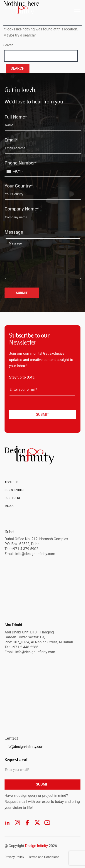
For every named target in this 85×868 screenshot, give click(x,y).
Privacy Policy (14, 857)
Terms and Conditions (44, 857)
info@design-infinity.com (35, 652)
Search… (9, 45)
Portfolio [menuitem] (12, 498)
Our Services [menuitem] (14, 490)
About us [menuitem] (11, 482)
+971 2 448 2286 (25, 647)
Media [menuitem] (9, 506)
